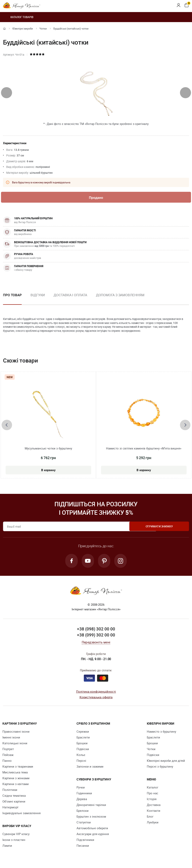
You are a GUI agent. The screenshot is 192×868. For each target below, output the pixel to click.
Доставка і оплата (70, 295)
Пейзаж (8, 756)
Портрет (8, 750)
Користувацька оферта (96, 698)
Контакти (154, 811)
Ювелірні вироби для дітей (166, 761)
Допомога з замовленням (120, 295)
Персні (81, 761)
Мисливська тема (15, 773)
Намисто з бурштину (161, 732)
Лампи (7, 846)
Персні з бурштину (160, 767)
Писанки (83, 846)
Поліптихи (10, 790)
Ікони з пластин (14, 840)
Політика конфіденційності (96, 692)
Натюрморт (10, 808)
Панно (7, 761)
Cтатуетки (84, 823)
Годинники (84, 794)
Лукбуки (153, 823)
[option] (38, 299)
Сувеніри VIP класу (16, 835)
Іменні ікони (11, 738)
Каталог (153, 788)
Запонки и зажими (90, 767)
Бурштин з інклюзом (91, 817)
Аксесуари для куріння (93, 835)
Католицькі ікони (15, 744)
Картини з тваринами (18, 767)
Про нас (153, 794)
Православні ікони (16, 732)
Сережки (83, 732)
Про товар (12, 295)
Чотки (43, 29)
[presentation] (7, 93)
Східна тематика (14, 796)
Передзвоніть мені (96, 643)
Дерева (82, 800)
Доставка (154, 806)
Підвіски (83, 750)
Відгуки (38, 295)
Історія (152, 800)
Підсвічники (85, 840)
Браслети (83, 738)
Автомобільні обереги (92, 829)
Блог (150, 817)
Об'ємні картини (14, 802)
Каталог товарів (18, 17)
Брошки (82, 744)
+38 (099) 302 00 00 (96, 636)
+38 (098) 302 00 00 (96, 630)
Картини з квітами (16, 785)
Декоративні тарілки (91, 806)
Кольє (81, 756)
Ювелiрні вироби (23, 29)
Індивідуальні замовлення (21, 814)
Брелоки (83, 811)
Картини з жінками (16, 779)
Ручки (81, 788)
